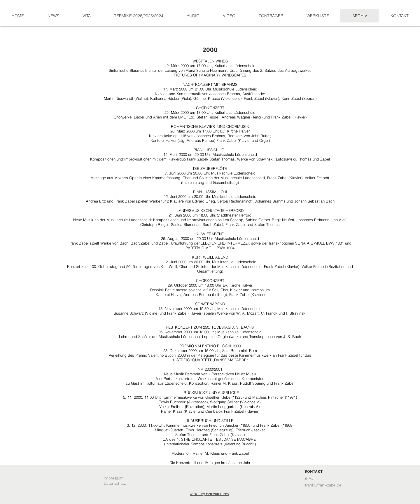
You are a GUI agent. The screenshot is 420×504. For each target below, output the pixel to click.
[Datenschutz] (115, 484)
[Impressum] (114, 478)
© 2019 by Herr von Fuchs (209, 494)
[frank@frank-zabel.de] (323, 485)
